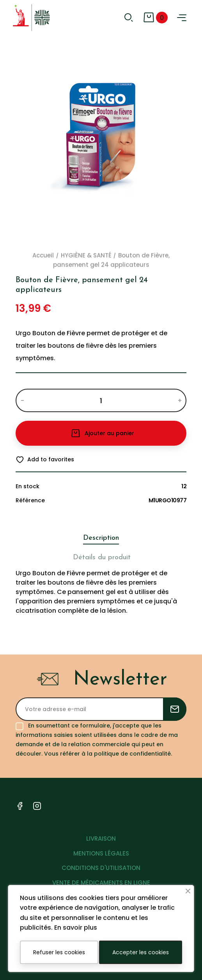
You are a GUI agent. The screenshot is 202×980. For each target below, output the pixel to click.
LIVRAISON (101, 839)
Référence (30, 500)
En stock (27, 486)
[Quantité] (101, 400)
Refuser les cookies (59, 952)
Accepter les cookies (141, 952)
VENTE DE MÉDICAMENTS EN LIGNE (101, 883)
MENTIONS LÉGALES (101, 853)
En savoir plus (76, 928)
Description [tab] (101, 538)
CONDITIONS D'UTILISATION (101, 868)
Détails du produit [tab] (102, 558)
